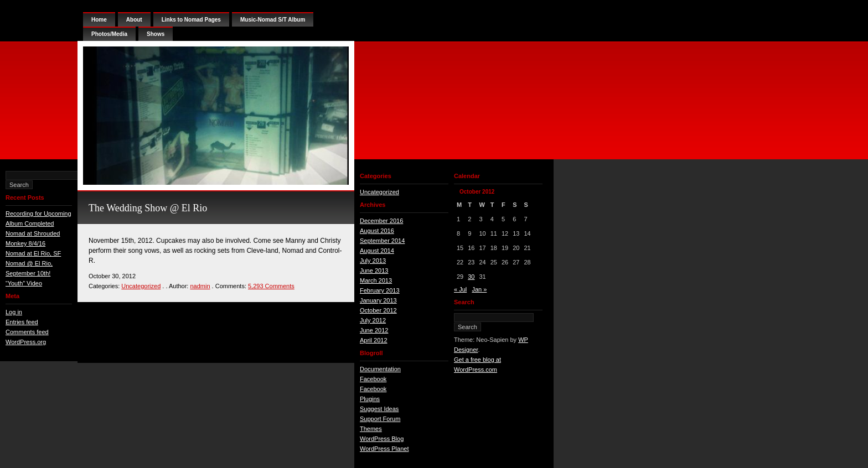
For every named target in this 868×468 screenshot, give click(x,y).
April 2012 (374, 340)
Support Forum (380, 419)
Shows (156, 34)
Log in (14, 312)
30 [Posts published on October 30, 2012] (471, 277)
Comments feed (27, 332)
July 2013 (373, 261)
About (134, 20)
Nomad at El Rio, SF (33, 253)
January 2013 (378, 300)
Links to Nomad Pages (191, 20)
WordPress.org (26, 342)
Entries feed (22, 322)
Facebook (373, 379)
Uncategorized (141, 286)
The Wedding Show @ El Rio (148, 208)
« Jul (460, 289)
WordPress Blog (382, 439)
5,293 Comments (271, 286)
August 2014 (377, 251)
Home (99, 20)
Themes (371, 429)
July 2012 (373, 320)
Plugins (370, 399)
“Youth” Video (24, 283)
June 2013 (374, 271)
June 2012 (374, 330)
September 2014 (382, 241)
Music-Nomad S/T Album (273, 20)
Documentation (380, 369)
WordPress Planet (384, 449)
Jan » (479, 289)
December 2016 (381, 221)
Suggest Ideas (379, 409)
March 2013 (376, 280)
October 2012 (378, 310)
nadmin (200, 286)
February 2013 (380, 290)
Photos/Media (109, 34)
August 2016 (377, 231)
